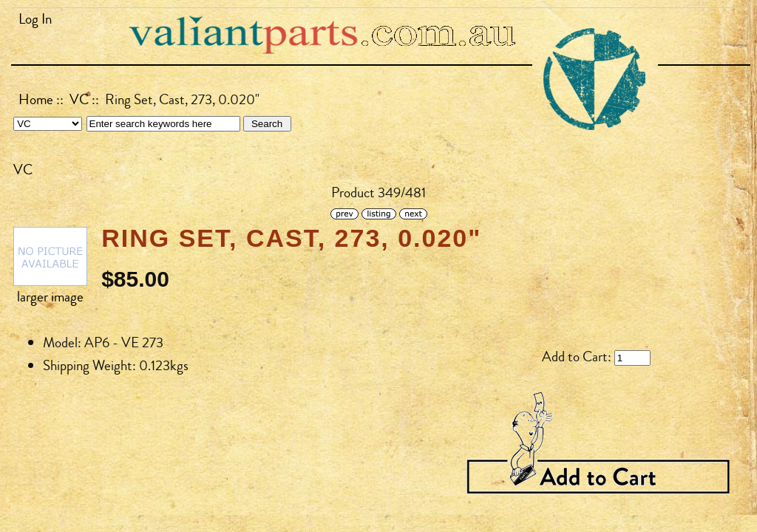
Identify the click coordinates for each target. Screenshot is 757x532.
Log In (35, 19)
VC (79, 100)
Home (36, 100)
